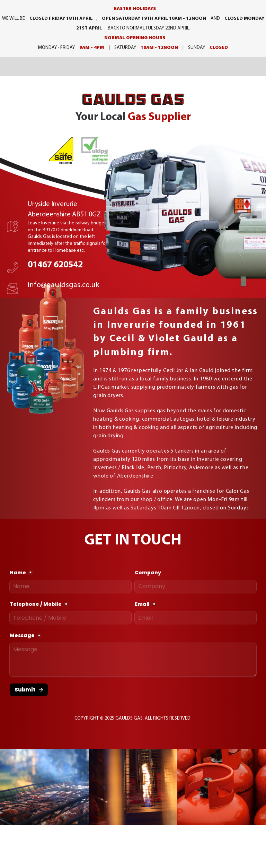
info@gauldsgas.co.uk (64, 285)
